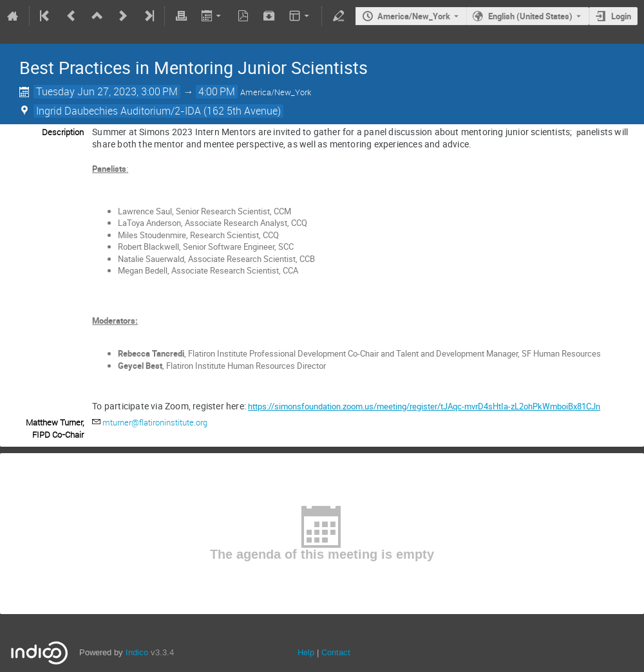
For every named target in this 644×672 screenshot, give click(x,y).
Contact (336, 652)
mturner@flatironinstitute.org (155, 422)
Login (621, 16)
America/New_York (414, 16)
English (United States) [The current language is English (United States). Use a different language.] (530, 16)
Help (306, 652)
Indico (137, 652)
